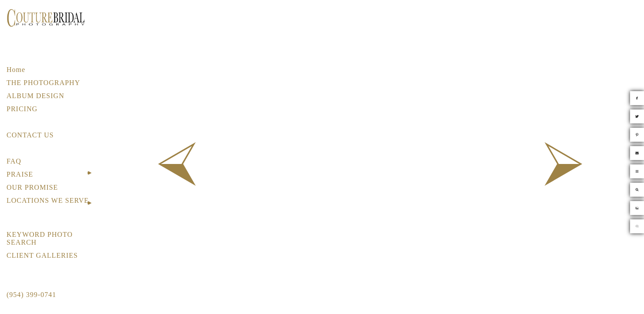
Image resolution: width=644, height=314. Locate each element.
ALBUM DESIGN (35, 96)
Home (16, 70)
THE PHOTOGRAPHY (43, 83)
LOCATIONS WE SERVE (48, 200)
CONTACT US (30, 135)
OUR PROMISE (32, 187)
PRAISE (20, 174)
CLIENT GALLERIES (42, 255)
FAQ (14, 161)
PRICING (22, 109)
